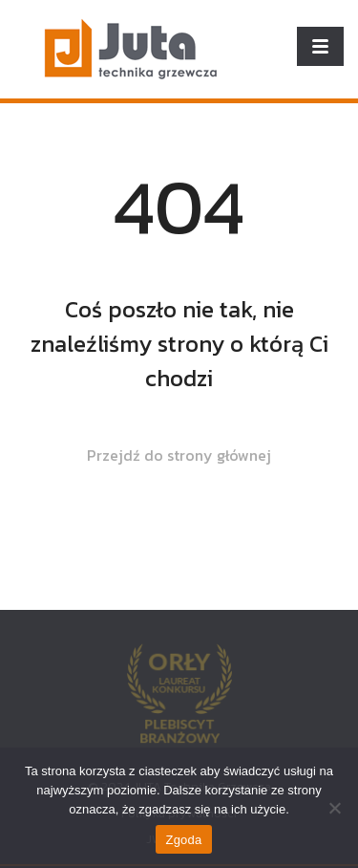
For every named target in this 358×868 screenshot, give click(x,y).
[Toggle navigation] (320, 46)
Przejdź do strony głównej (179, 455)
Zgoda (183, 840)
